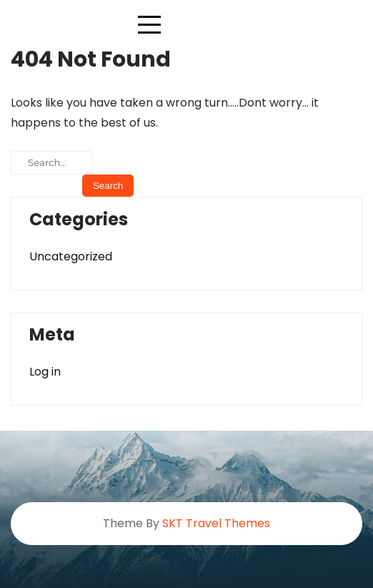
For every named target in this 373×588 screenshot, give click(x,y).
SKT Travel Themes (216, 523)
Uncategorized (71, 256)
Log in (45, 372)
